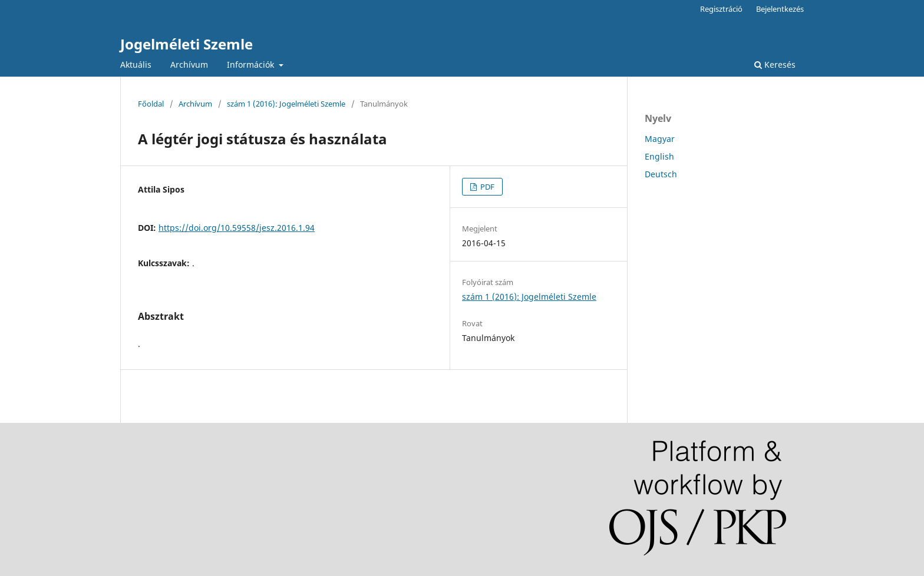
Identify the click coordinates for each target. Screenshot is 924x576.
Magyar (660, 139)
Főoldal (151, 104)
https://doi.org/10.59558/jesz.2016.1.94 (237, 228)
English (659, 156)
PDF (486, 187)
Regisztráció (721, 9)
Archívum (189, 64)
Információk (252, 64)
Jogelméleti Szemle (187, 44)
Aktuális (136, 64)
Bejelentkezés (780, 9)
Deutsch (661, 174)
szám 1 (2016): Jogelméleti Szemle (286, 104)
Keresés (775, 64)
